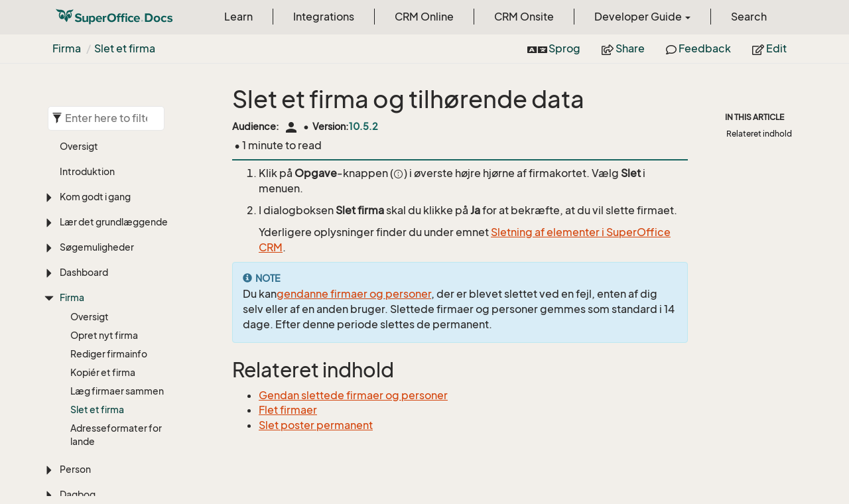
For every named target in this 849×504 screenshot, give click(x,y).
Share (623, 48)
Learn (238, 17)
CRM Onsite (524, 17)
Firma (67, 48)
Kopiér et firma (103, 372)
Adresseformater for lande (116, 435)
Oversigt (79, 146)
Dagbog (78, 494)
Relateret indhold (759, 134)
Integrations (324, 17)
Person (75, 469)
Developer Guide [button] (642, 17)
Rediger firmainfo (109, 354)
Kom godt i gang (95, 197)
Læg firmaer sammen (117, 391)
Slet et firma (125, 48)
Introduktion (87, 171)
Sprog (554, 48)
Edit (769, 48)
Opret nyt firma (104, 335)
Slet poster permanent (316, 425)
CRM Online (424, 17)
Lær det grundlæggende (114, 222)
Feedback (698, 48)
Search (749, 17)
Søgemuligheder (97, 247)
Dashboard (84, 272)
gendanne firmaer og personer (354, 294)
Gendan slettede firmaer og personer (353, 395)
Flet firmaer (288, 410)
